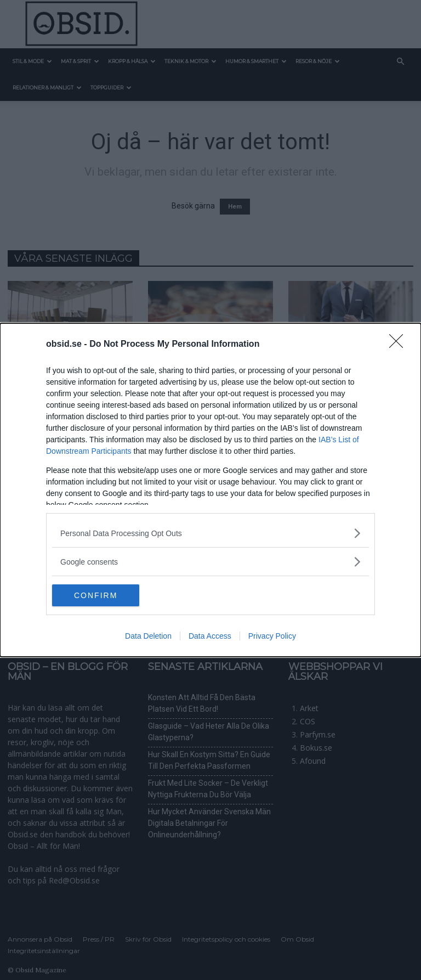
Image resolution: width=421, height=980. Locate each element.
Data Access (210, 636)
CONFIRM (104, 595)
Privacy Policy (272, 636)
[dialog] (210, 490)
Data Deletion (148, 636)
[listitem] (210, 533)
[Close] (400, 345)
